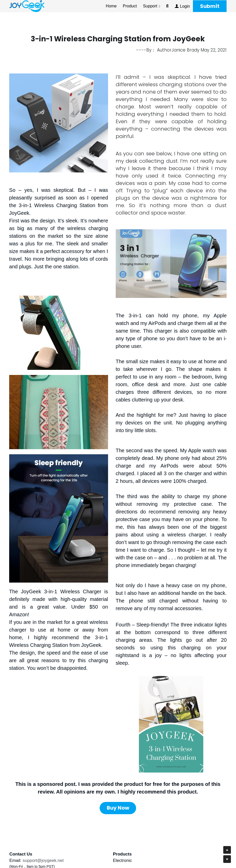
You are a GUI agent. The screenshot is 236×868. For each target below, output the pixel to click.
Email (15, 821)
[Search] (167, 6)
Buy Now (118, 769)
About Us (129, 821)
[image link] (27, 6)
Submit (210, 6)
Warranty (128, 827)
